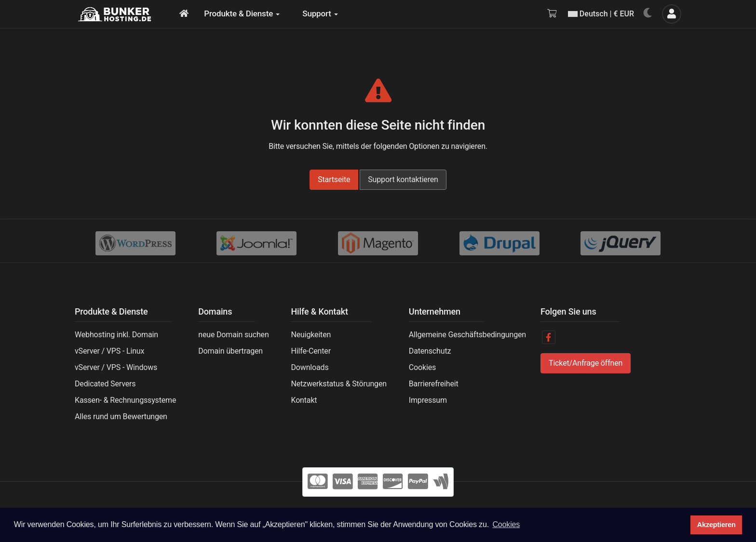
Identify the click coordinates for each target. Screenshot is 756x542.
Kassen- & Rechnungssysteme (125, 400)
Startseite (334, 179)
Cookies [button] (506, 524)
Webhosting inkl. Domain (116, 335)
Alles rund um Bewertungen (121, 416)
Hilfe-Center (310, 351)
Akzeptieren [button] (716, 525)
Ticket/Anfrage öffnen (586, 363)
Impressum (428, 400)
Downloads (310, 367)
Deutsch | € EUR (601, 14)
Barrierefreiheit (434, 384)
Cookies (422, 367)
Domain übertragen (230, 351)
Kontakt (304, 400)
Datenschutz (430, 351)
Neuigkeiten (311, 335)
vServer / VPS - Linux (109, 351)
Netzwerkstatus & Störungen (338, 384)
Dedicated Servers (105, 384)
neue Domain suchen (233, 335)
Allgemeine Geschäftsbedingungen (467, 335)
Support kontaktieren (403, 179)
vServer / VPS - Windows (116, 367)
